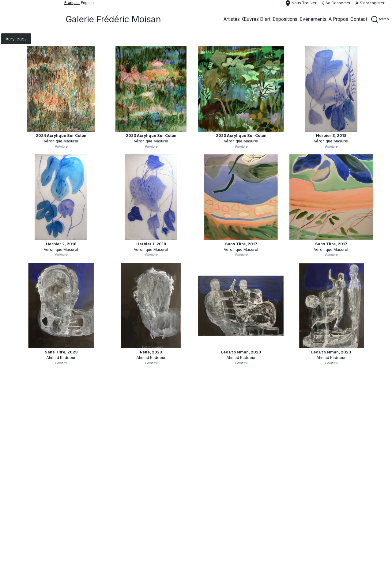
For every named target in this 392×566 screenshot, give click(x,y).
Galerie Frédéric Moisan (113, 19)
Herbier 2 (61, 244)
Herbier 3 (331, 136)
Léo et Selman (241, 352)
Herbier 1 (151, 244)
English (87, 3)
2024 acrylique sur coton (61, 136)
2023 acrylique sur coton (151, 136)
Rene (151, 352)
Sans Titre (61, 352)
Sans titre (241, 244)
